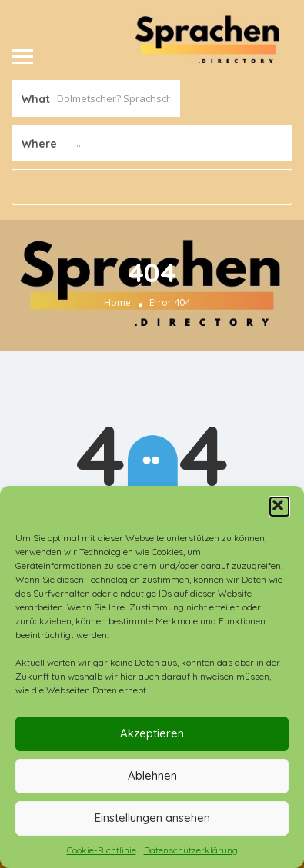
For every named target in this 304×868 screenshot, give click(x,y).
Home (117, 303)
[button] (279, 507)
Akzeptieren (152, 733)
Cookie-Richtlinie (102, 850)
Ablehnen (152, 775)
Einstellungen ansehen (152, 818)
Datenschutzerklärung (191, 850)
